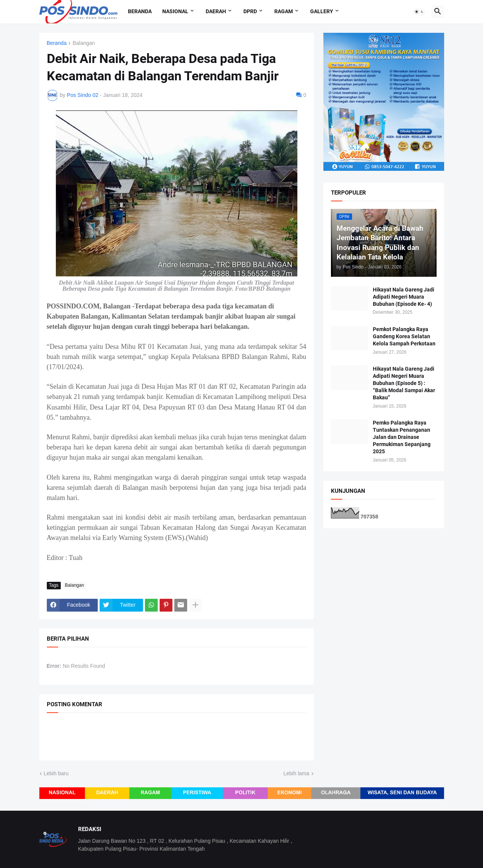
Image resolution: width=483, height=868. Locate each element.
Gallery (322, 11)
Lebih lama (296, 773)
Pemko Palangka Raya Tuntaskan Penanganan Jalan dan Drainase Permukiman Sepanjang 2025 (402, 437)
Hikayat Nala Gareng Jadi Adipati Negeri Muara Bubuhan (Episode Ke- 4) (404, 297)
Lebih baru (56, 773)
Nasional (175, 11)
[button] (419, 12)
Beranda (140, 11)
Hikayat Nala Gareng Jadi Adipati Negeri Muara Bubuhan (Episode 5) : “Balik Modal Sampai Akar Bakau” (404, 383)
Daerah (216, 11)
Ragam (284, 11)
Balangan (84, 43)
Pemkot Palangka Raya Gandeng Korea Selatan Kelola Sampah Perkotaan (404, 336)
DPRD (250, 11)
